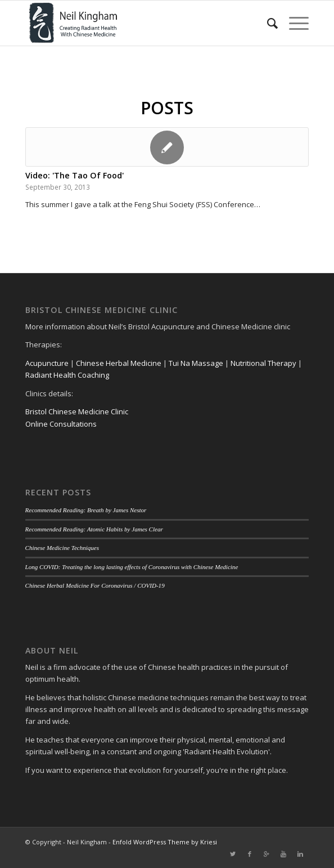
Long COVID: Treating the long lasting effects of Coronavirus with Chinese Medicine (132, 567)
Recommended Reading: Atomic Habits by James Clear (94, 529)
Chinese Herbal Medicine (119, 363)
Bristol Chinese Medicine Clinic (77, 411)
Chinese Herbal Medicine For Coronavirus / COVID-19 (95, 585)
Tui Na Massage (196, 363)
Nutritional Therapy (263, 363)
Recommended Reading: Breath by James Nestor (86, 510)
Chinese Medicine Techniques (62, 548)
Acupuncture (47, 363)
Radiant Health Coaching (67, 375)
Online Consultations (61, 424)
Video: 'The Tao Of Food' (75, 175)
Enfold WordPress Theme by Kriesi (165, 842)
